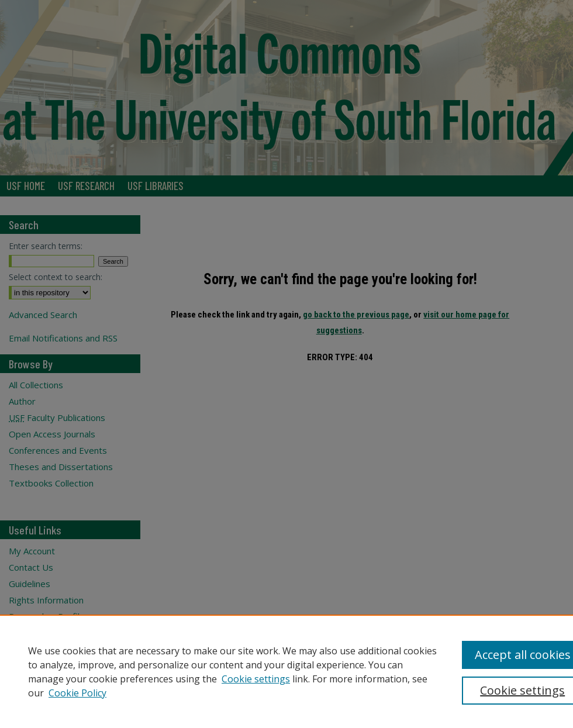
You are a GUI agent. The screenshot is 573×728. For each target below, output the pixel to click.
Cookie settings (256, 679)
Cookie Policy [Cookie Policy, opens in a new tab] (77, 693)
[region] (286, 671)
